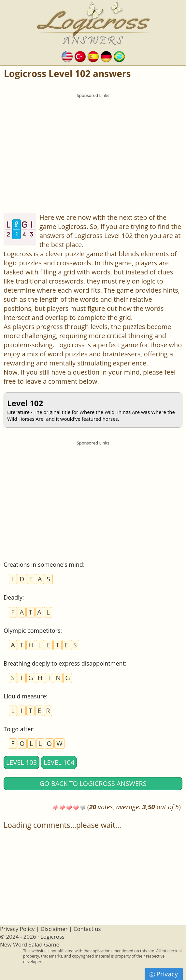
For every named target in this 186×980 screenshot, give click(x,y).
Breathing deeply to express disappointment (64, 663)
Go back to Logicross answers (93, 783)
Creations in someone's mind (43, 564)
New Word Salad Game (30, 944)
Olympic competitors (32, 630)
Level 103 (22, 762)
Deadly (13, 597)
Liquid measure (25, 696)
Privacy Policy (17, 929)
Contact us (87, 929)
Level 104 (59, 762)
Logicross (52, 937)
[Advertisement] (93, 146)
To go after (18, 729)
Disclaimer (54, 929)
